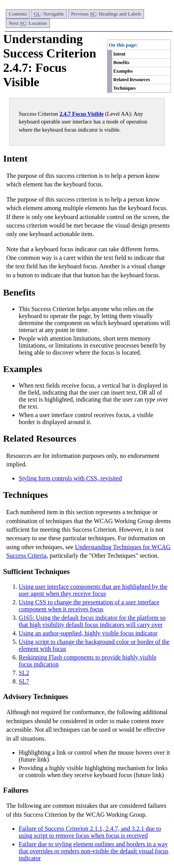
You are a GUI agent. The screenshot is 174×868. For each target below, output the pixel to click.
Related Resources (132, 80)
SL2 (24, 673)
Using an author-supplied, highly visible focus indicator (88, 633)
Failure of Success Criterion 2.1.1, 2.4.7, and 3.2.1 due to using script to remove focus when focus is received (90, 832)
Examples (123, 71)
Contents (18, 14)
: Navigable (49, 14)
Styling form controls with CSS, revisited (70, 478)
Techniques (125, 88)
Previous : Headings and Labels (106, 14)
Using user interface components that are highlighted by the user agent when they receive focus (93, 590)
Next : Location (28, 23)
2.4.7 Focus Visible (82, 114)
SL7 (24, 681)
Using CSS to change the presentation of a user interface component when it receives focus (89, 606)
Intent (119, 54)
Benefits (121, 63)
